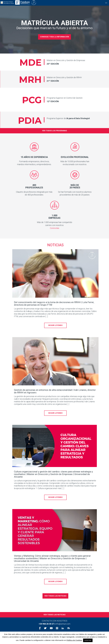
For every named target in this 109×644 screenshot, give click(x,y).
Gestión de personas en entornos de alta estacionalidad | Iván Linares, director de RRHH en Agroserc (55, 395)
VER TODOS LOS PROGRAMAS (55, 135)
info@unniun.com (63, 628)
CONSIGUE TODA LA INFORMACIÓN (54, 37)
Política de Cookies (74, 640)
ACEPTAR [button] (88, 640)
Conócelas (55, 232)
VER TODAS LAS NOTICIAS (55, 600)
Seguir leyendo (55, 329)
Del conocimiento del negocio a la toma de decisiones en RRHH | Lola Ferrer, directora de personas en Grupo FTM (54, 308)
